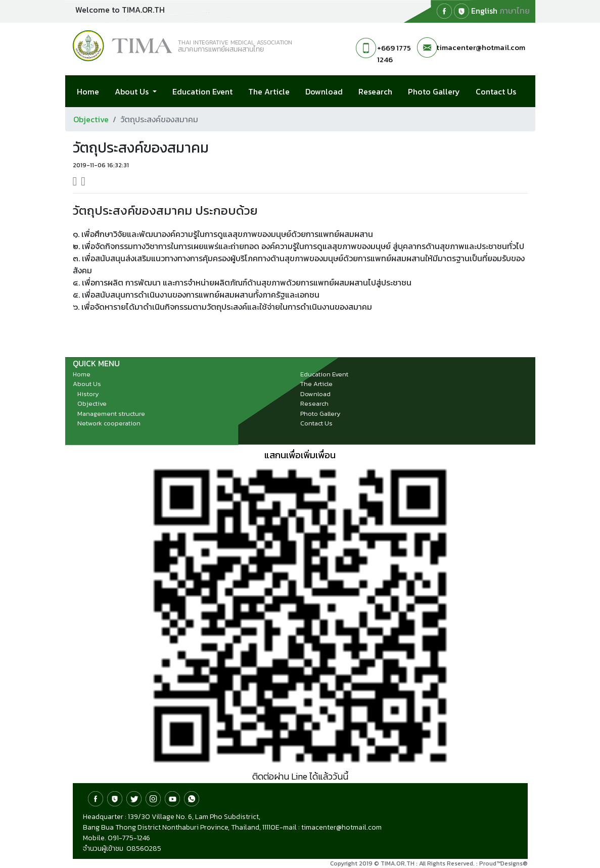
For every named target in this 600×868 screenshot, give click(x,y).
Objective (91, 119)
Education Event (202, 91)
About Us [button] (133, 91)
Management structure (111, 414)
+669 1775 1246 (394, 54)
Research (375, 91)
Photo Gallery (434, 91)
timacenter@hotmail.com (481, 47)
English (484, 11)
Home (88, 91)
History (88, 394)
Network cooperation (109, 423)
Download (324, 91)
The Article (269, 91)
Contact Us (496, 91)
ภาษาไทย (515, 11)
